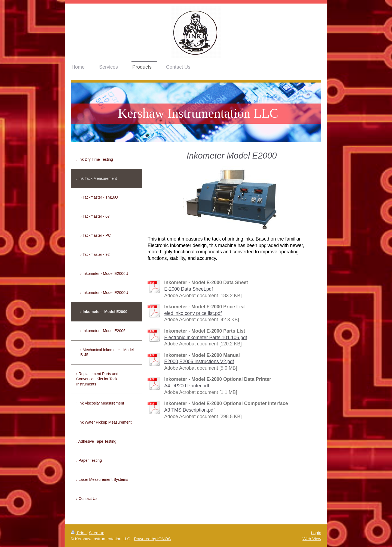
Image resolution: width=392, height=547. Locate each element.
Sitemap (96, 533)
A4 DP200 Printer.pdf (187, 386)
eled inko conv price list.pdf (193, 313)
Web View (312, 539)
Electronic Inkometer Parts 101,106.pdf (206, 338)
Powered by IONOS (152, 539)
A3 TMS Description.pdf (189, 410)
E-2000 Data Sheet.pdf (189, 289)
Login (316, 533)
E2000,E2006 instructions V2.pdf (199, 361)
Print (79, 533)
